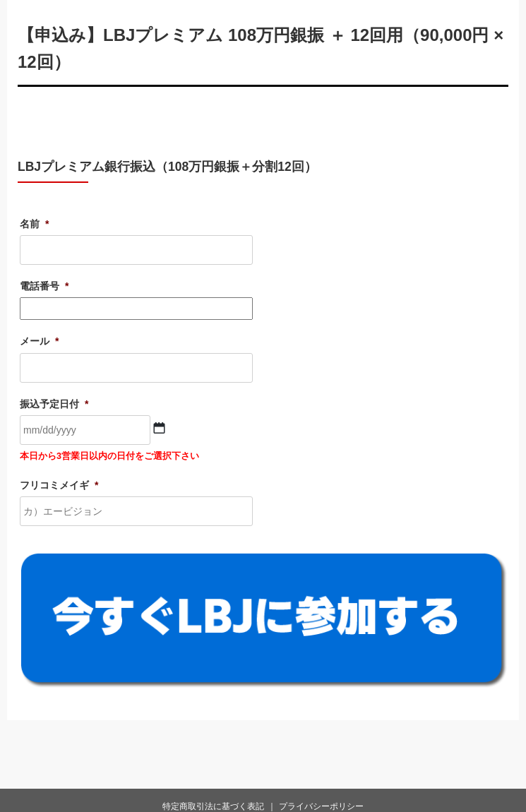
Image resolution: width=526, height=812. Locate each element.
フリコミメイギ (59, 485)
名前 (34, 224)
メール (39, 341)
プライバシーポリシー (321, 806)
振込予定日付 (54, 404)
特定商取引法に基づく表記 (213, 806)
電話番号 (44, 286)
